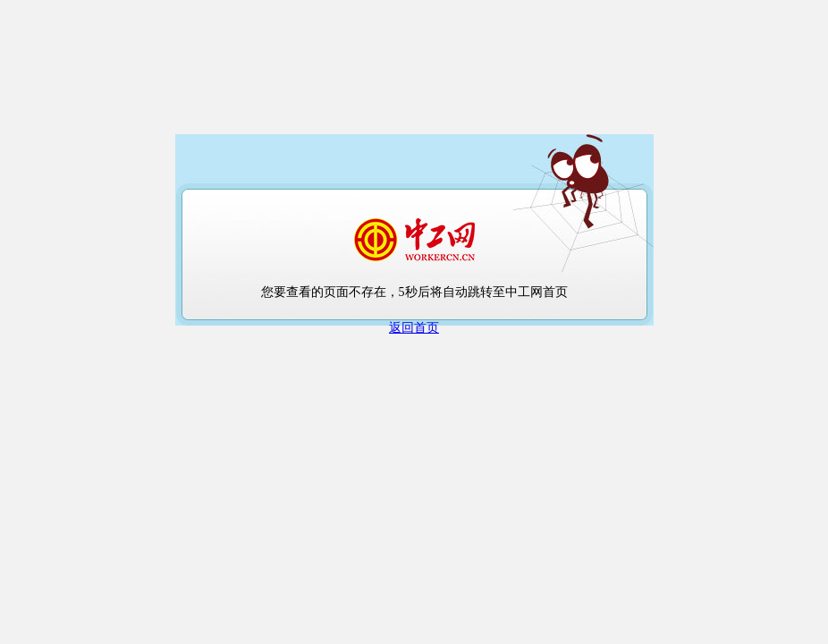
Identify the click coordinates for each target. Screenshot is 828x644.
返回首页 (414, 328)
